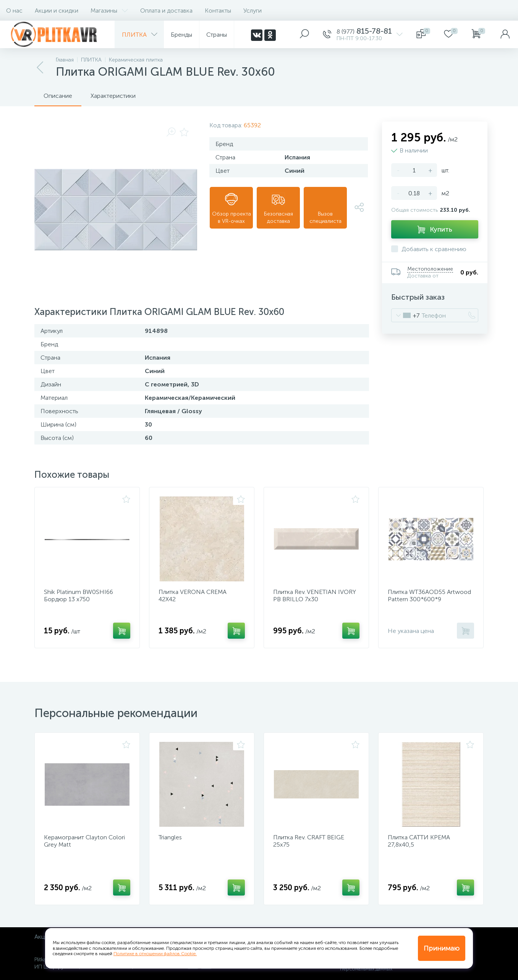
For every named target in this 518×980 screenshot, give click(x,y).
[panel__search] (304, 34)
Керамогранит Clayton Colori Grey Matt (84, 841)
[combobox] (405, 315)
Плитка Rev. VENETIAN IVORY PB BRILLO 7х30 (314, 595)
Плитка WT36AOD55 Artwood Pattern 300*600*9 (429, 595)
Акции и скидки (57, 11)
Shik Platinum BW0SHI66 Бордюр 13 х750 (79, 595)
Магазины (109, 11)
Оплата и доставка (166, 11)
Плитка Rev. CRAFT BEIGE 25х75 (309, 841)
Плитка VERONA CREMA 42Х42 (193, 595)
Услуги (253, 11)
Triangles (170, 837)
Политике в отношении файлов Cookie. (155, 954)
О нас (14, 11)
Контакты (218, 11)
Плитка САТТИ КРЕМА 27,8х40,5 (419, 841)
